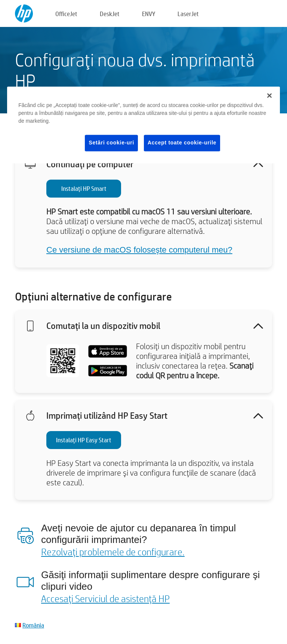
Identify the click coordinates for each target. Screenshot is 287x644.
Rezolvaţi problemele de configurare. (113, 552)
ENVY (149, 14)
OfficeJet (66, 14)
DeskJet (110, 14)
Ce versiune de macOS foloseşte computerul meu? (139, 250)
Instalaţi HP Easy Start (84, 440)
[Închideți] (269, 96)
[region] (143, 125)
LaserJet (188, 14)
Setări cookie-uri (111, 143)
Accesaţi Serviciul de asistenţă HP (105, 598)
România (33, 625)
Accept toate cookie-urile (182, 143)
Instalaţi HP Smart (84, 188)
